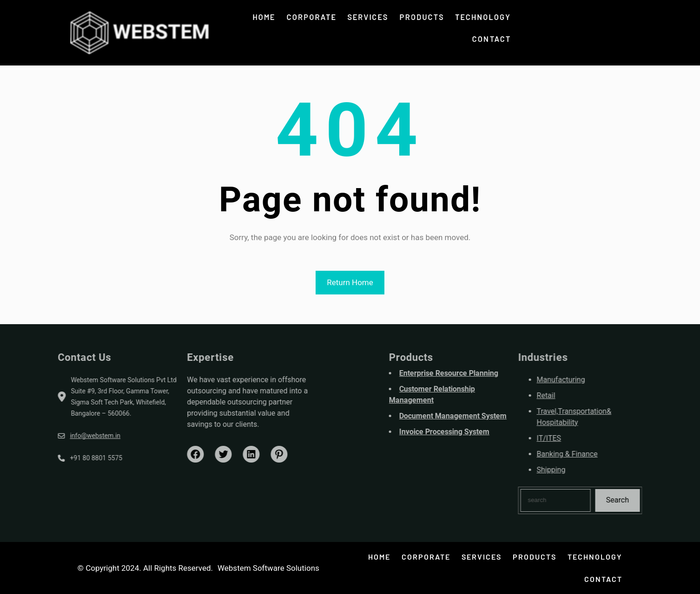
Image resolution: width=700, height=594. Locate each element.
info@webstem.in (63, 436)
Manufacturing (593, 380)
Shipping (583, 470)
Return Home (350, 282)
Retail (578, 395)
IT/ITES (581, 438)
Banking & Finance (599, 454)
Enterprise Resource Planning (481, 373)
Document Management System (485, 416)
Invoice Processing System (477, 432)
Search (650, 500)
